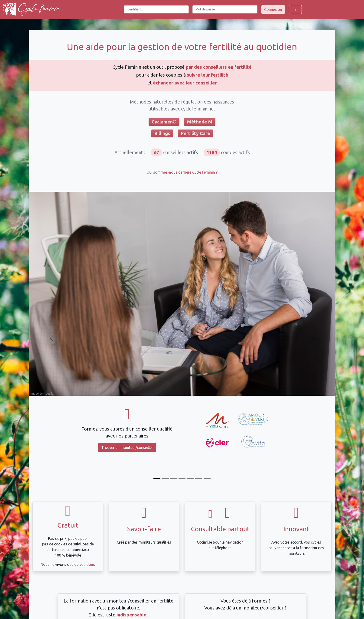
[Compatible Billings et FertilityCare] (174, 478)
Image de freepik (42, 394)
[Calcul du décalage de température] (182, 478)
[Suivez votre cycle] (165, 478)
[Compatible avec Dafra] (207, 478)
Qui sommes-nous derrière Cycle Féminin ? (182, 172)
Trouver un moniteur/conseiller (127, 447)
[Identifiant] (156, 9)
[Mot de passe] (225, 9)
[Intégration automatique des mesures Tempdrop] (199, 478)
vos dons (87, 564)
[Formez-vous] (157, 478)
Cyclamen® (164, 122)
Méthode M (200, 122)
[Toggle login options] (295, 10)
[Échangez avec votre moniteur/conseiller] (190, 478)
